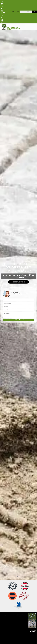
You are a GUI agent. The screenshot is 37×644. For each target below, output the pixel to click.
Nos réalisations (18, 282)
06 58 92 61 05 (3, 18)
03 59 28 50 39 (3, 6)
